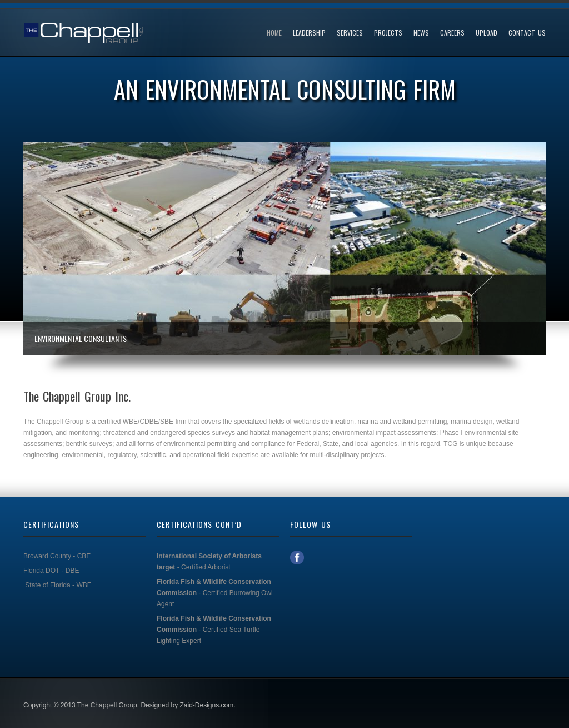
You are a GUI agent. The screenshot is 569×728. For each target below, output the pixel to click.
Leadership (309, 33)
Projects (388, 33)
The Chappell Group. (108, 705)
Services (350, 33)
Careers (452, 33)
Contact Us (527, 33)
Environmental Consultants (81, 338)
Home (274, 33)
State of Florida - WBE (58, 585)
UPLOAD (486, 33)
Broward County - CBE (58, 556)
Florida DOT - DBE (51, 571)
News (421, 33)
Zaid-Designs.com (206, 705)
